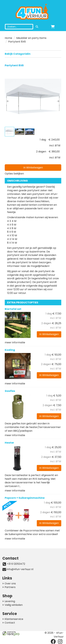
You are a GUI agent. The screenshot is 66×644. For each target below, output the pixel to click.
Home (8, 38)
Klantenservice (14, 619)
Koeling (10, 350)
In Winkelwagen (33, 168)
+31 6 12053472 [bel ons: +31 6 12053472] (16, 564)
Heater (9, 443)
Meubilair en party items (31, 38)
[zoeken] (37, 27)
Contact (10, 623)
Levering (10, 601)
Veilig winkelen (14, 605)
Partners (10, 587)
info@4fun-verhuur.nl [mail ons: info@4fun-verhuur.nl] (20, 569)
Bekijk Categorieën (33, 54)
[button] (8, 101)
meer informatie (15, 343)
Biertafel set (13, 309)
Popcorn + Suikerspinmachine (25, 498)
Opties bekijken (14, 174)
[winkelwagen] (53, 27)
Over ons (10, 584)
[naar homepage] (33, 12)
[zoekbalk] (19, 27)
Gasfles (10, 391)
